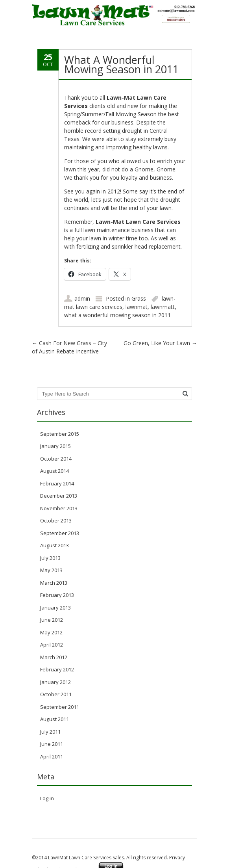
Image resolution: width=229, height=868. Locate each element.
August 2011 (54, 719)
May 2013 (51, 570)
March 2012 (54, 657)
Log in (47, 798)
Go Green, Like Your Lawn (160, 343)
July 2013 (50, 558)
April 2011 (52, 756)
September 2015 (60, 434)
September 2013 (60, 533)
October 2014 (56, 459)
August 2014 (54, 471)
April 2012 (52, 645)
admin (82, 298)
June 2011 (52, 744)
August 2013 (54, 545)
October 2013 (56, 520)
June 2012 (52, 620)
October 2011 (56, 694)
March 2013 (54, 583)
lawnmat (137, 307)
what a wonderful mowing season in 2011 (117, 315)
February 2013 (57, 595)
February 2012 (57, 669)
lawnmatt (163, 307)
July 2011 (50, 732)
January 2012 (55, 682)
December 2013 (59, 496)
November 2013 (59, 508)
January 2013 (55, 608)
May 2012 (51, 632)
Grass (139, 298)
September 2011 (60, 707)
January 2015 (55, 446)
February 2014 (57, 483)
